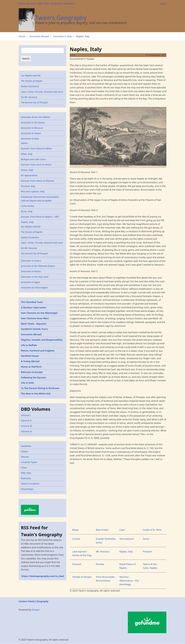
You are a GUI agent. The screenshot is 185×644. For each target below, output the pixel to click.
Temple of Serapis (82, 577)
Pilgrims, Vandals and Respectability (42, 340)
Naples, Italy (126, 552)
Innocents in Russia (31, 271)
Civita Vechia (27, 206)
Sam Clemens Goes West (35, 318)
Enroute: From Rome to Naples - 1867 (40, 217)
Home (22, 3)
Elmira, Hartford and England (38, 351)
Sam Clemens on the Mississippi (39, 313)
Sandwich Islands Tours (34, 329)
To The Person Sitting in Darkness (40, 388)
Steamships (27, 489)
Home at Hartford (31, 367)
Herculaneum (127, 539)
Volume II (26, 421)
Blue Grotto (102, 530)
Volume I (26, 415)
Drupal (36, 610)
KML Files (26, 473)
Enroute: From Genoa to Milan (36, 148)
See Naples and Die (31, 76)
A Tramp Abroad (30, 361)
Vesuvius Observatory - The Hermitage (129, 581)
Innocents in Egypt (30, 282)
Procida (100, 564)
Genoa (24, 143)
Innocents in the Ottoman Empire (38, 266)
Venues (25, 457)
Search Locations (30, 484)
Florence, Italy (28, 186)
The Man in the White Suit (36, 394)
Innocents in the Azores (33, 122)
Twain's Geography (61, 18)
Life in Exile (27, 383)
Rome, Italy (27, 211)
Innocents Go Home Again (34, 288)
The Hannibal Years (32, 302)
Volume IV (26, 431)
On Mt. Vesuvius (29, 97)
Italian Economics (30, 86)
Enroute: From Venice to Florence (38, 181)
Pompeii (147, 552)
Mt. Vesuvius (103, 552)
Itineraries (56, 3)
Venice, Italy (27, 170)
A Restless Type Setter (34, 307)
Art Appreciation (29, 175)
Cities (24, 467)
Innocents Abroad (39, 36)
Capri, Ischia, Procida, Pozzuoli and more (42, 92)
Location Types (29, 462)
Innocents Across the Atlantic (36, 117)
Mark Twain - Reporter (34, 324)
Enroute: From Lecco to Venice (36, 165)
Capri (122, 530)
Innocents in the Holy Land (35, 277)
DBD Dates (44, 3)
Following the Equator (34, 377)
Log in (163, 3)
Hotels (24, 451)
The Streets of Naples (32, 81)
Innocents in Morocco (32, 128)
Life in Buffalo (29, 345)
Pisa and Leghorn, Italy (33, 191)
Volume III (27, 426)
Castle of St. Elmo (152, 530)
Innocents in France (31, 133)
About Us (31, 3)
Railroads (26, 478)
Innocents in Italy (62, 36)
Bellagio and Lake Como (33, 159)
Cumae (76, 539)
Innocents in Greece (31, 261)
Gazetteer (26, 446)
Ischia (146, 539)
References (69, 3)
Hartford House (30, 356)
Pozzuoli (77, 564)
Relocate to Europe (32, 372)
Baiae (75, 530)
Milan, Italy (27, 154)
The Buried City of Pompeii (34, 102)
